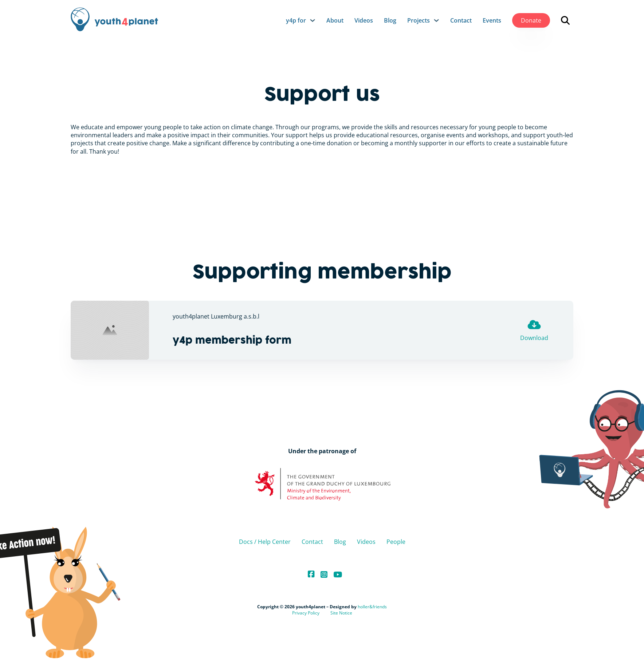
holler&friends (372, 607)
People (396, 542)
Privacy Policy (306, 613)
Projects (419, 20)
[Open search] (565, 20)
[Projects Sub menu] (436, 20)
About (335, 20)
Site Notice (341, 613)
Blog (390, 20)
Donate (531, 20)
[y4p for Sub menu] (313, 20)
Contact (461, 20)
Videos (364, 20)
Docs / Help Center (265, 542)
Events (492, 20)
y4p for (296, 20)
